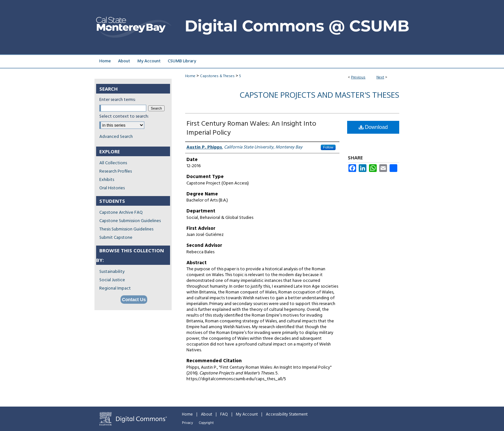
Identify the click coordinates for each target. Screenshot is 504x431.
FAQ (224, 414)
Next (380, 77)
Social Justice (112, 280)
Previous (358, 77)
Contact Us (134, 300)
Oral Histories (112, 188)
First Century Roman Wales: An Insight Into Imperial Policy (251, 128)
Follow (328, 147)
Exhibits (107, 180)
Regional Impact (115, 288)
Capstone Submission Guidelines (130, 221)
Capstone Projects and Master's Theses (319, 95)
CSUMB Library (182, 61)
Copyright (206, 423)
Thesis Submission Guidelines (126, 229)
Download (373, 127)
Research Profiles (116, 171)
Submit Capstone (116, 238)
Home (190, 76)
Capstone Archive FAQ (121, 213)
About (207, 414)
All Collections (113, 163)
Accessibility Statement (287, 414)
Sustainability (112, 272)
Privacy (187, 423)
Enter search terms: (117, 100)
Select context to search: (124, 117)
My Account (247, 414)
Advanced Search (116, 137)
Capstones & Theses (217, 76)
